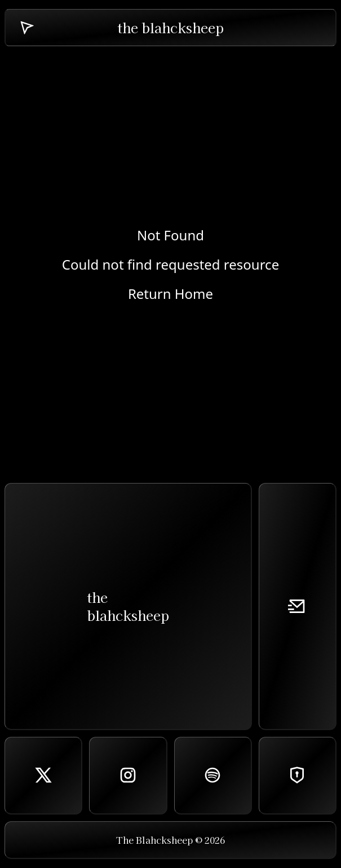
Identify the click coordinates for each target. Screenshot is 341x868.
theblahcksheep (128, 606)
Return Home (170, 294)
